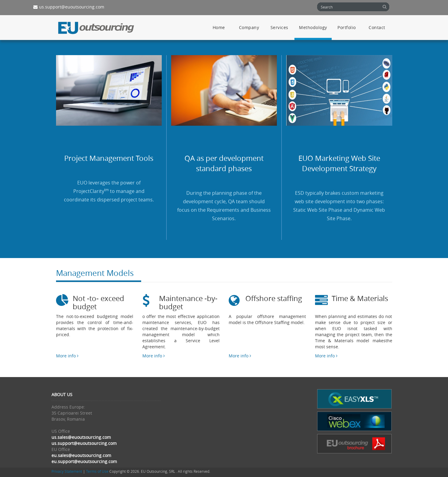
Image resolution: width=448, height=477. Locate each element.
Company (249, 27)
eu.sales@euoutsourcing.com (81, 455)
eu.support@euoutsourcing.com (84, 461)
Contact (377, 27)
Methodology (313, 27)
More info (67, 356)
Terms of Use (97, 471)
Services (279, 27)
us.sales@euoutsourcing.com (81, 437)
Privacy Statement (67, 471)
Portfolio (347, 27)
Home (219, 27)
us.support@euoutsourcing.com (69, 7)
